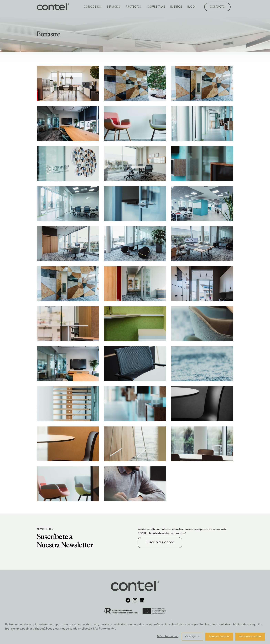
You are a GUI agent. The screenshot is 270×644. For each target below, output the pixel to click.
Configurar (192, 637)
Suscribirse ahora (160, 542)
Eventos (176, 7)
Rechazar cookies (250, 637)
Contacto (217, 7)
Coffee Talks (156, 7)
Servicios (114, 7)
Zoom (68, 83)
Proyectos (134, 7)
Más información (168, 637)
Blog (191, 7)
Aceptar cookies (219, 637)
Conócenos (93, 7)
